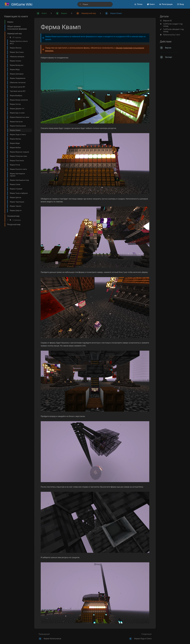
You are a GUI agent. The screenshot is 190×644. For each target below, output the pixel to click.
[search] (95, 4)
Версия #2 (166, 21)
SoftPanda (167, 24)
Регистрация (166, 4)
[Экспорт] (173, 57)
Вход (180, 4)
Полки (138, 4)
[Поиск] (80, 4)
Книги (151, 4)
